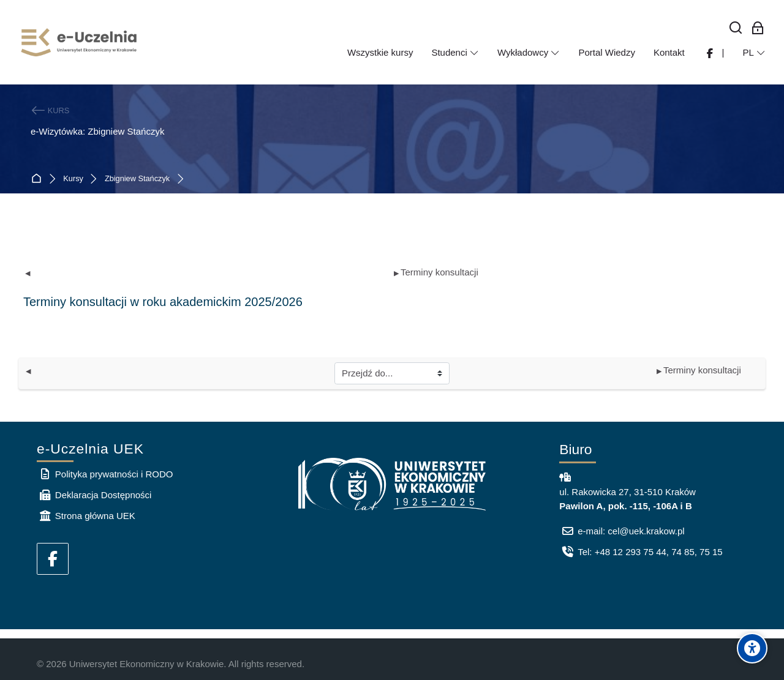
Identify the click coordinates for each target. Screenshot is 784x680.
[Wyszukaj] (736, 28)
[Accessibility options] (752, 648)
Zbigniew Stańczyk (137, 179)
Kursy (73, 179)
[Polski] (754, 53)
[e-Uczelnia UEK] (80, 42)
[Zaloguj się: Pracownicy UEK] (758, 28)
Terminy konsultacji (436, 272)
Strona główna (39, 179)
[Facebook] (53, 559)
